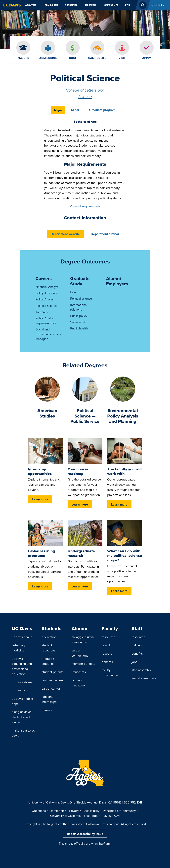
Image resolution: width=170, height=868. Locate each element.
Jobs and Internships (49, 699)
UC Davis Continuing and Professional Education (22, 666)
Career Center (51, 688)
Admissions (51, 5)
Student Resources (48, 648)
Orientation (49, 637)
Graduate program (102, 110)
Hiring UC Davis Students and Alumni (21, 717)
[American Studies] (47, 389)
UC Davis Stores (22, 682)
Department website (65, 234)
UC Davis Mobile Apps (22, 701)
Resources (108, 637)
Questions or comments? (49, 811)
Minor (75, 110)
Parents (47, 710)
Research (90, 5)
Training (137, 645)
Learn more (40, 499)
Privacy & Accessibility (84, 811)
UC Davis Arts (20, 690)
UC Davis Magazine (78, 683)
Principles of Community (119, 811)
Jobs (134, 662)
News (127, 5)
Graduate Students (48, 661)
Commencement (53, 680)
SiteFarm (105, 843)
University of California (65, 816)
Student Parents (53, 672)
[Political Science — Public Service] (85, 389)
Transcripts (79, 672)
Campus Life (111, 5)
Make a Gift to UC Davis (23, 733)
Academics (71, 5)
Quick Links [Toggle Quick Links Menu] (158, 5)
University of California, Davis (48, 802)
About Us (31, 5)
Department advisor (105, 234)
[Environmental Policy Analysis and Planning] (123, 389)
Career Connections (80, 653)
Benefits (107, 662)
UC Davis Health (22, 637)
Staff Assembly (141, 670)
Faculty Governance (110, 672)
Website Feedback (144, 678)
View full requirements (85, 206)
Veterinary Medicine (19, 648)
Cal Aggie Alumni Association (83, 639)
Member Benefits (83, 664)
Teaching (107, 645)
